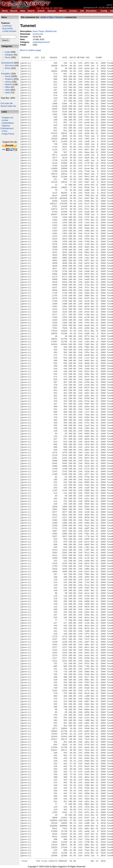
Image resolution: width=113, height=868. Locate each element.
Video (7, 93)
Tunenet (59, 17)
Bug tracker (7, 28)
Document (9, 65)
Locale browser (9, 31)
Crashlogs (6, 26)
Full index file (7, 103)
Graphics (9, 79)
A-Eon (5, 131)
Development (7, 63)
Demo (8, 57)
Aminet (5, 120)
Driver (8, 68)
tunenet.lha (38, 34)
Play (51, 17)
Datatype (9, 55)
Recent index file (8, 106)
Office (7, 87)
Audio (7, 52)
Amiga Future (8, 134)
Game (8, 76)
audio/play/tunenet (41, 42)
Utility (7, 90)
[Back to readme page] (30, 50)
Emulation (6, 74)
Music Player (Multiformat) (45, 31)
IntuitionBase (8, 123)
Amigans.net (7, 118)
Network (9, 84)
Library (8, 82)
